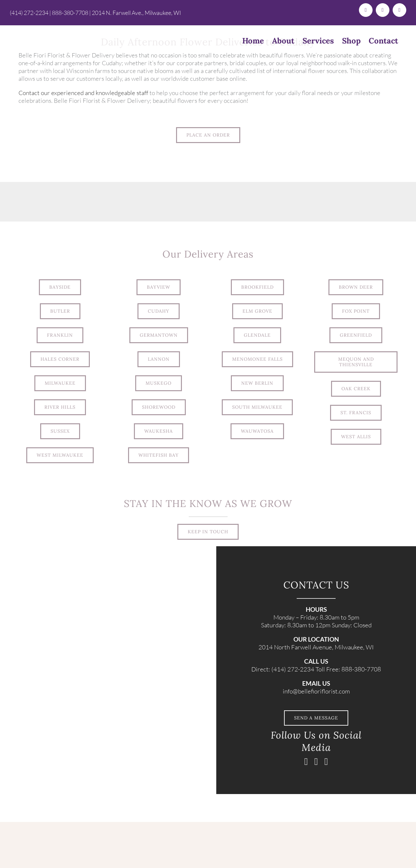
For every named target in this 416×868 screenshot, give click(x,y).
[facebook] (306, 762)
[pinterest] (326, 762)
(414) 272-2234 (29, 13)
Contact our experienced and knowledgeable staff (83, 93)
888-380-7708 (70, 13)
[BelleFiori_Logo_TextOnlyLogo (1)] (96, 825)
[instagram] (316, 762)
